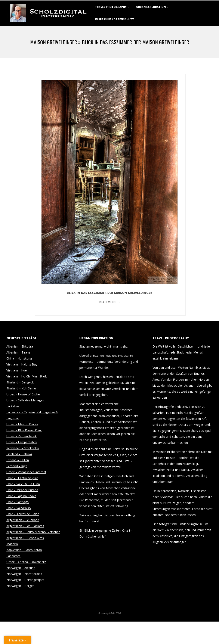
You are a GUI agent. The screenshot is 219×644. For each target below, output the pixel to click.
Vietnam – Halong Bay (22, 364)
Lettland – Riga (17, 466)
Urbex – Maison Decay (22, 424)
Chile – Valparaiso (19, 508)
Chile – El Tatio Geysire (22, 478)
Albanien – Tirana (18, 352)
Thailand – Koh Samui (21, 388)
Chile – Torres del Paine (23, 514)
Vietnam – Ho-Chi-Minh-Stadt (27, 376)
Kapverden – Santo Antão (24, 550)
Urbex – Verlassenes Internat (26, 472)
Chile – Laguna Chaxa (21, 496)
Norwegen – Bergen (20, 586)
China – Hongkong (19, 358)
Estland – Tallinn (18, 460)
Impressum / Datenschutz (115, 19)
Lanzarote (13, 556)
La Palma (13, 406)
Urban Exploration (151, 7)
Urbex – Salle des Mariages (25, 400)
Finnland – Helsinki (19, 454)
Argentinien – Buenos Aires (25, 538)
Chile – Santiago (18, 502)
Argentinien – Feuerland (23, 520)
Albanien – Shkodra (20, 346)
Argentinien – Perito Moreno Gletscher (33, 532)
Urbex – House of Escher (24, 394)
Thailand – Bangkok (20, 382)
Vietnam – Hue (17, 370)
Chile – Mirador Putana (22, 490)
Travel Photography (111, 7)
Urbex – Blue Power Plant (24, 430)
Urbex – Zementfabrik (21, 436)
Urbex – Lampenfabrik (22, 442)
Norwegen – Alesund (21, 568)
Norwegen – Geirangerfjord (25, 580)
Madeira (12, 544)
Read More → (109, 302)
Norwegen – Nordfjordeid (24, 574)
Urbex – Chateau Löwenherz (26, 562)
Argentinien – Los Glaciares (25, 526)
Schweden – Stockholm (23, 448)
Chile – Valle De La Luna (23, 484)
